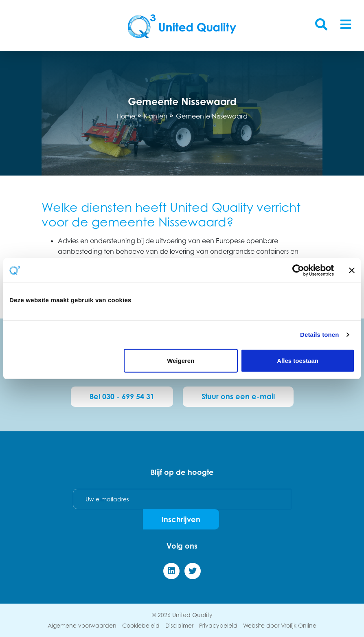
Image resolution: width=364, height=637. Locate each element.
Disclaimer (179, 625)
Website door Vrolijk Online (280, 625)
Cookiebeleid (141, 625)
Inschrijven (181, 519)
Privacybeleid (218, 625)
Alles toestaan (298, 360)
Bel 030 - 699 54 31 (122, 396)
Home (126, 116)
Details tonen (319, 335)
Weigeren (181, 360)
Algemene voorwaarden (82, 625)
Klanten (156, 116)
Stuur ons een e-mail (238, 396)
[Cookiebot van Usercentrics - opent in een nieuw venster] (298, 270)
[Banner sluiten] (352, 270)
